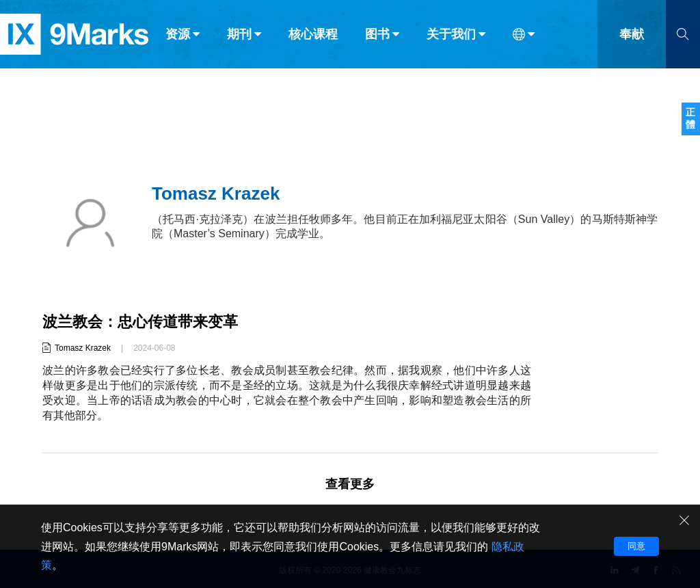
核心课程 (313, 40)
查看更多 (350, 484)
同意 (636, 546)
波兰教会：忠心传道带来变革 (140, 322)
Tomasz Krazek (83, 348)
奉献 (632, 40)
